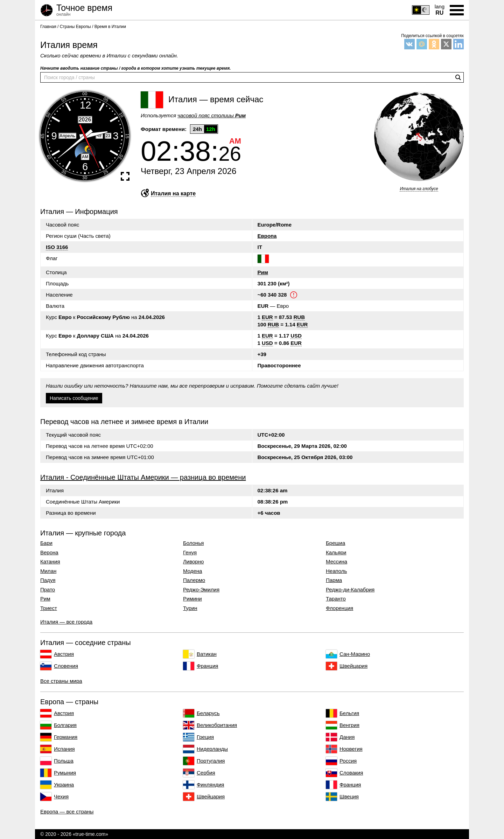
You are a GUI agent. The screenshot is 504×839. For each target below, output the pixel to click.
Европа (267, 236)
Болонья (193, 543)
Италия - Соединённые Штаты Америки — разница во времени (143, 477)
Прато (48, 590)
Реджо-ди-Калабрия (350, 590)
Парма (334, 580)
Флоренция (339, 608)
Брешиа (335, 543)
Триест (49, 608)
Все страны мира (61, 681)
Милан (48, 571)
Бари (46, 543)
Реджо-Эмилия (201, 590)
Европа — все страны (67, 812)
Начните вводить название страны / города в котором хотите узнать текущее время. (135, 68)
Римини (192, 599)
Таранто (336, 599)
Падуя (48, 580)
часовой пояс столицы (212, 115)
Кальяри (336, 553)
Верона (49, 553)
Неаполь (336, 571)
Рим (263, 272)
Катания (50, 562)
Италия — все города (66, 622)
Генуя (190, 553)
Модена (192, 571)
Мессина (337, 562)
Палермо (194, 580)
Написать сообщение (74, 398)
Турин (190, 608)
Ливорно (193, 562)
